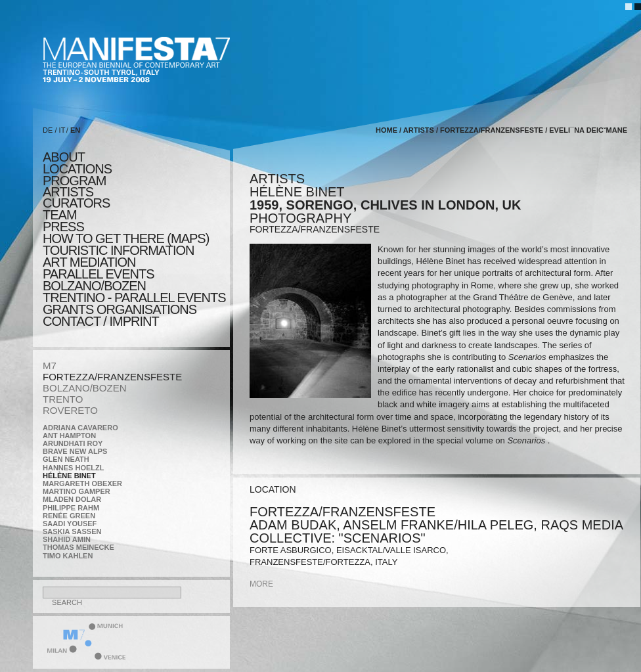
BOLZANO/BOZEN (85, 388)
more (261, 584)
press (63, 227)
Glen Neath (66, 459)
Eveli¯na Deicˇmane (588, 130)
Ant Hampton (69, 436)
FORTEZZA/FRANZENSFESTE (112, 377)
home (387, 130)
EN (75, 130)
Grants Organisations (120, 309)
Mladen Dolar (72, 499)
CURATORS (76, 203)
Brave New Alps (75, 451)
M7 (50, 366)
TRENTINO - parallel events (134, 298)
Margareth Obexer (82, 483)
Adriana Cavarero (80, 428)
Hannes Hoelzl (74, 468)
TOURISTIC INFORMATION (118, 250)
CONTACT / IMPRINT (101, 321)
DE (48, 130)
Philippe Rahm (71, 508)
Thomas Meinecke (78, 547)
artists (68, 192)
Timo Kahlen (68, 556)
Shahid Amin (67, 539)
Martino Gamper (77, 491)
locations (77, 169)
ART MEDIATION (89, 262)
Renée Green (69, 516)
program (74, 181)
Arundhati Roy (73, 443)
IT (62, 130)
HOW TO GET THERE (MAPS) (126, 238)
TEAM (60, 215)
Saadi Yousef (70, 524)
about (64, 157)
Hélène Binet (69, 476)
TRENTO (63, 399)
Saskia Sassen (72, 531)
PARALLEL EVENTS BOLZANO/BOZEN (99, 280)
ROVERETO (70, 410)
